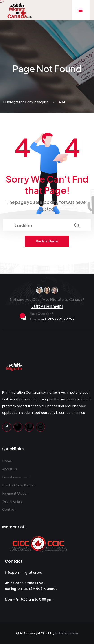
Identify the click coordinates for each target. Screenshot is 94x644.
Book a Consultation (18, 485)
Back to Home (47, 241)
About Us (10, 469)
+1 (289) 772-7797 (52, 319)
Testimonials (12, 501)
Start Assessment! (47, 306)
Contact (9, 509)
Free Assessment (16, 477)
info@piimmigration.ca (24, 573)
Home (7, 461)
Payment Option (15, 493)
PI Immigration (67, 633)
